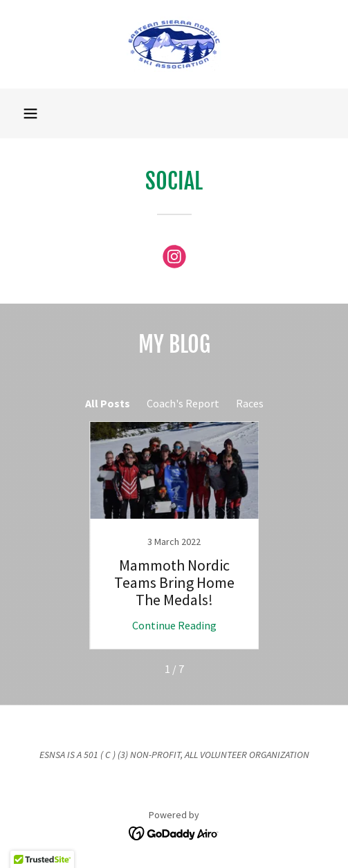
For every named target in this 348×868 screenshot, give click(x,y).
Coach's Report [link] (183, 403)
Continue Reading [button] (174, 625)
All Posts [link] (108, 403)
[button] (30, 113)
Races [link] (250, 403)
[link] (174, 44)
